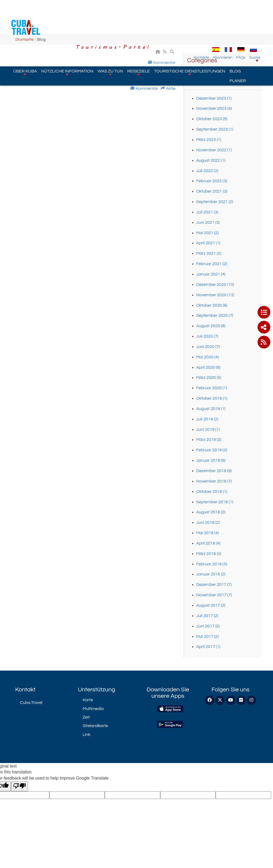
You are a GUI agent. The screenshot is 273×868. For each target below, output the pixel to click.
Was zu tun (110, 42)
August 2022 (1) (211, 160)
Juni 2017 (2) (208, 626)
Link (87, 735)
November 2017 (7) (214, 595)
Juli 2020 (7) (207, 336)
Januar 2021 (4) (211, 274)
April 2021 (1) (208, 243)
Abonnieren (227, 27)
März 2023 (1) (209, 140)
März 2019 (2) (209, 440)
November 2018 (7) (214, 481)
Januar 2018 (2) (211, 574)
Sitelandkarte (95, 726)
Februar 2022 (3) (212, 181)
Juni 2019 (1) (208, 429)
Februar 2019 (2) (212, 450)
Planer (238, 50)
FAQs (246, 27)
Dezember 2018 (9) (214, 471)
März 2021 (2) (209, 253)
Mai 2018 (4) (208, 533)
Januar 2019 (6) (211, 460)
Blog (235, 40)
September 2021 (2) (215, 202)
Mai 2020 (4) (208, 357)
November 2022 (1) (214, 150)
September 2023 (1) (215, 129)
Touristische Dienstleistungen (190, 42)
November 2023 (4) (214, 108)
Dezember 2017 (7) (214, 585)
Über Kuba (25, 42)
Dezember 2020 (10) (215, 285)
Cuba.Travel (31, 703)
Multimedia (93, 709)
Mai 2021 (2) (208, 233)
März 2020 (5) (209, 378)
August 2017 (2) (211, 605)
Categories (223, 60)
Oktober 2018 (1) (212, 492)
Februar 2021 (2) (212, 264)
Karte (88, 700)
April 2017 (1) (208, 647)
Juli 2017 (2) (207, 616)
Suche (260, 27)
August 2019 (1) (211, 409)
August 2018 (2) (211, 512)
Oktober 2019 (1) (212, 398)
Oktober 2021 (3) (212, 191)
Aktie (171, 88)
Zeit (86, 717)
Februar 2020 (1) (212, 388)
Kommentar (164, 63)
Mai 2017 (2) (208, 636)
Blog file (223, 82)
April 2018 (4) (208, 543)
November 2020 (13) (215, 295)
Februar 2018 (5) (212, 564)
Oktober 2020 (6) (212, 305)
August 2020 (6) (211, 326)
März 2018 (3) (209, 554)
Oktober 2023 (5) (212, 119)
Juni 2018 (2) (208, 522)
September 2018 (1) (215, 502)
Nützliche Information (67, 42)
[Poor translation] (19, 786)
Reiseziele (138, 42)
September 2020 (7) (215, 315)
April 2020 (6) (208, 367)
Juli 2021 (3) (207, 212)
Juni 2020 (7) (208, 347)
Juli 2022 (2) (207, 171)
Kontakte (206, 27)
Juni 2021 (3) (208, 222)
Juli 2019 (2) (207, 419)
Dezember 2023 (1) (214, 98)
